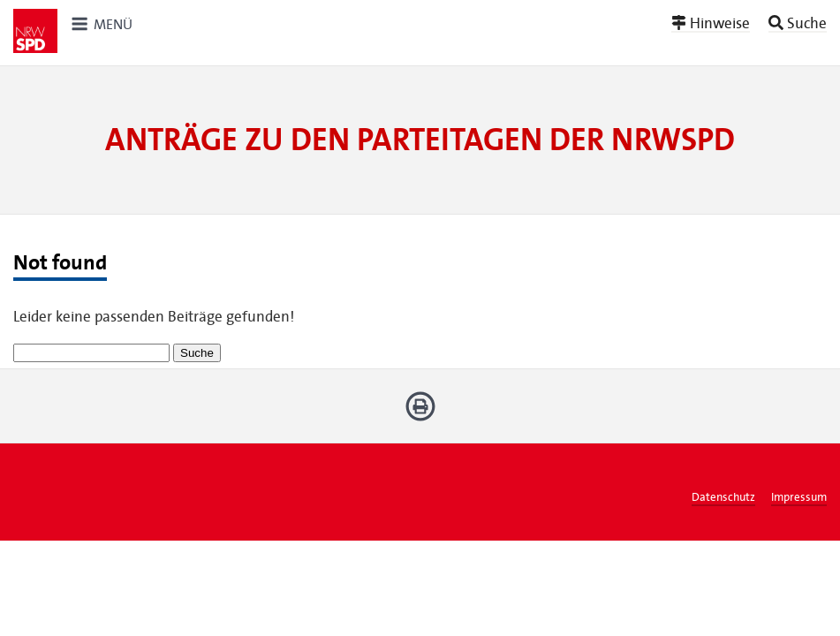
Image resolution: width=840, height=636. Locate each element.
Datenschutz (723, 497)
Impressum (799, 497)
